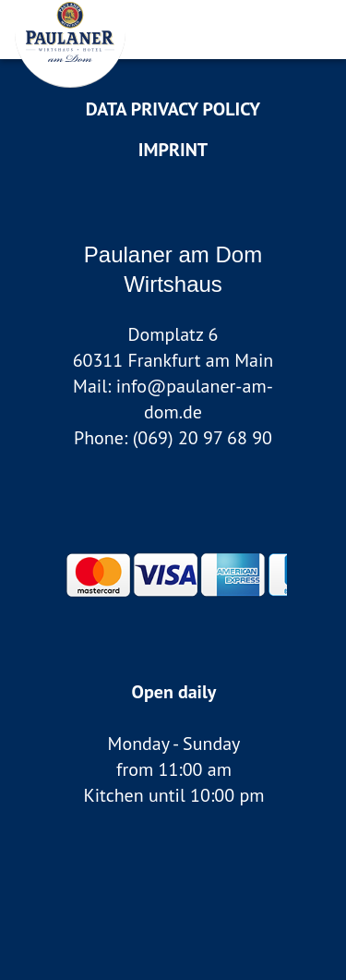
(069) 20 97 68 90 (203, 438)
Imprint (173, 150)
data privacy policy (173, 109)
